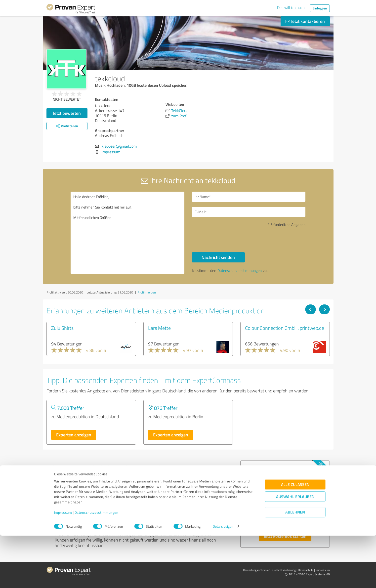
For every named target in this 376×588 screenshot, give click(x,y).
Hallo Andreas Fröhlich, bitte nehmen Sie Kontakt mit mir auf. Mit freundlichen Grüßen (127, 233)
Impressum (63, 565)
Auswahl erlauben (295, 549)
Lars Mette (159, 328)
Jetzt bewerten (67, 113)
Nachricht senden (218, 257)
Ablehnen (295, 564)
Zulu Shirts (62, 328)
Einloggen (320, 8)
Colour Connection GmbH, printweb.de (285, 328)
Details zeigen (223, 579)
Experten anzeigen (74, 435)
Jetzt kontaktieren (305, 21)
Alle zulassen (295, 537)
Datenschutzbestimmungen (97, 565)
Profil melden (147, 292)
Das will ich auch (291, 7)
